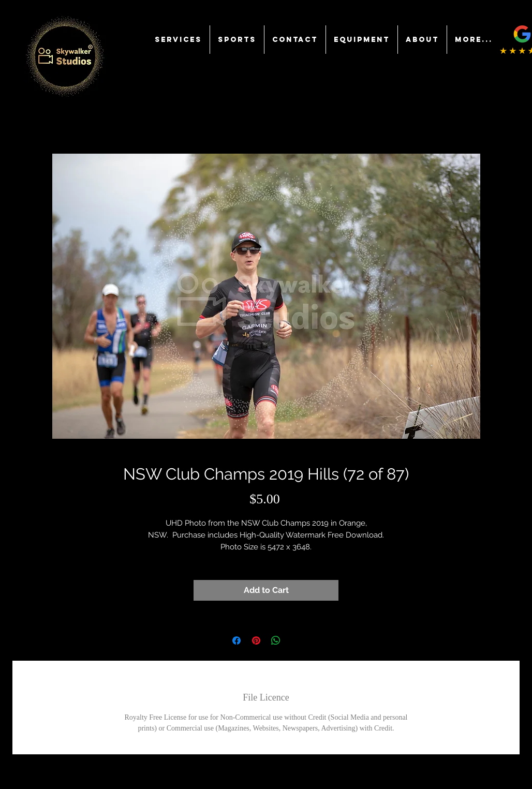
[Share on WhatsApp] (276, 641)
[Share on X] (295, 641)
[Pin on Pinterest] (256, 641)
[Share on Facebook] (237, 641)
